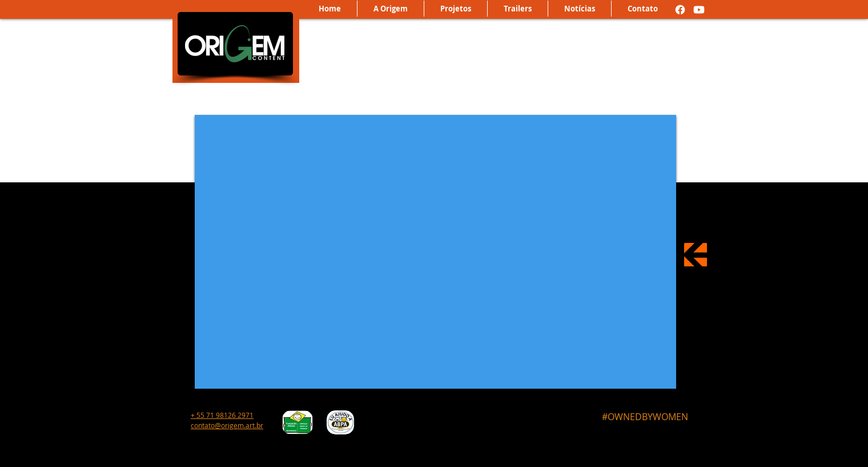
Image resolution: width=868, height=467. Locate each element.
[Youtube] (699, 10)
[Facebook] (680, 10)
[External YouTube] (435, 252)
